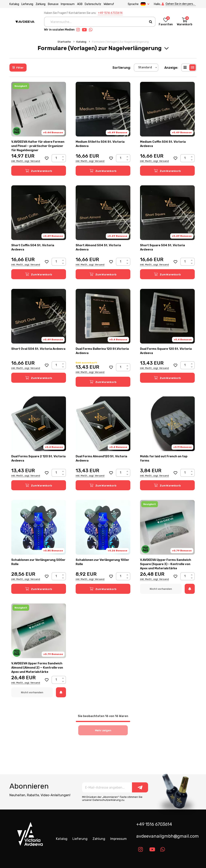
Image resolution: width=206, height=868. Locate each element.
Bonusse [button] (53, 4)
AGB (80, 4)
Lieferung (27, 4)
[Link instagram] (79, 30)
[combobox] (146, 68)
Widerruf (109, 4)
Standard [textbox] (145, 67)
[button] (47, 158)
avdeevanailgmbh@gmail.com (167, 836)
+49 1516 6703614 (110, 13)
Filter (18, 68)
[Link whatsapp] (92, 30)
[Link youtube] (85, 30)
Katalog (14, 4)
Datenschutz (93, 4)
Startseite (64, 42)
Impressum (68, 4)
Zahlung (41, 4)
